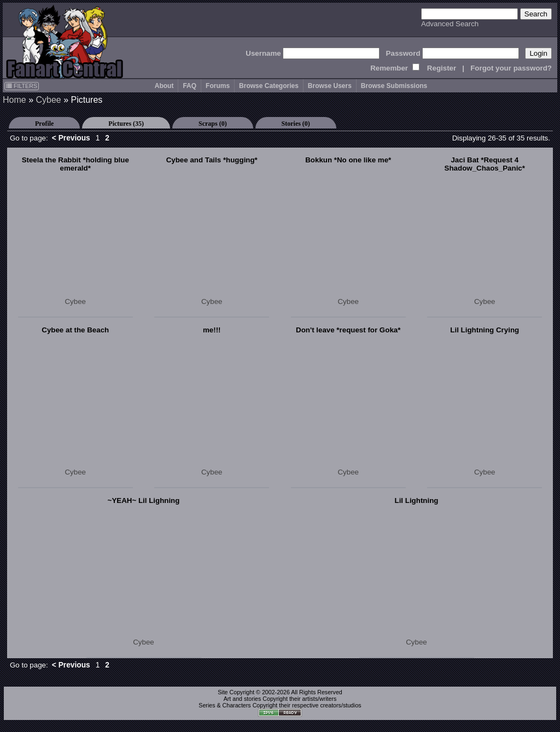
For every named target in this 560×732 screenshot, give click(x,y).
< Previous (71, 138)
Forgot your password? (511, 68)
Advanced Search (450, 24)
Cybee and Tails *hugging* (212, 160)
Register (442, 68)
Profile (44, 124)
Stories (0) (296, 124)
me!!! (212, 330)
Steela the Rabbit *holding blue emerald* (75, 164)
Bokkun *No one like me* (348, 160)
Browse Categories (269, 86)
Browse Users (330, 86)
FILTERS (22, 86)
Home (14, 100)
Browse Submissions (394, 86)
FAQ (189, 86)
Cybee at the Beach (75, 330)
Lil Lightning (417, 500)
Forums (218, 86)
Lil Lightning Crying (485, 330)
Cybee (48, 100)
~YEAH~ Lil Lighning (144, 500)
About (164, 86)
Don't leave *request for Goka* (348, 330)
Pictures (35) (126, 124)
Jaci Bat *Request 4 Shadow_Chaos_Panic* (485, 164)
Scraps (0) (213, 124)
